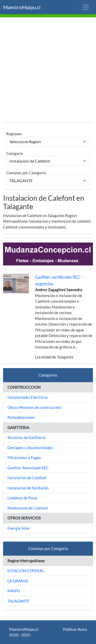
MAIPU (14, 591)
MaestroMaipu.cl (22, 7)
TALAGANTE (18, 601)
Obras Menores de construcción (34, 407)
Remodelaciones (21, 417)
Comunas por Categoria (26, 173)
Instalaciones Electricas (28, 397)
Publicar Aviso (75, 629)
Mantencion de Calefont (28, 508)
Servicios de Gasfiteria (26, 437)
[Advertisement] (48, 71)
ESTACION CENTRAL (26, 571)
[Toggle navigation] (86, 7)
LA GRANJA (18, 581)
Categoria (15, 153)
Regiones (14, 134)
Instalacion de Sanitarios (28, 488)
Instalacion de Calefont (27, 478)
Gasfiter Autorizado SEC (28, 468)
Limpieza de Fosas (23, 498)
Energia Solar (19, 528)
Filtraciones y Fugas (24, 458)
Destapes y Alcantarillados (30, 448)
